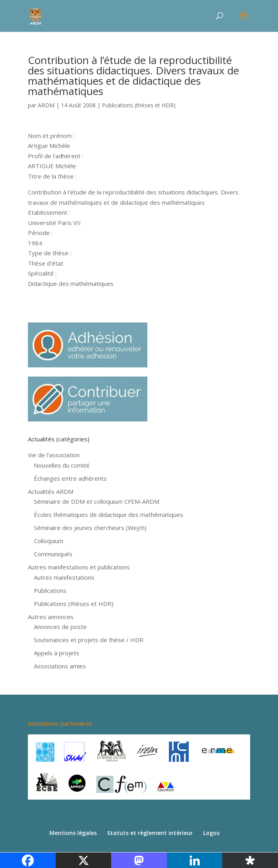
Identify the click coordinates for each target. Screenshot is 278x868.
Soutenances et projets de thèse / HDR (89, 640)
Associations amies (60, 666)
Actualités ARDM (51, 491)
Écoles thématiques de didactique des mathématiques (109, 515)
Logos (211, 833)
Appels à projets (57, 653)
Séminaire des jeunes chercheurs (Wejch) (90, 528)
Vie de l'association (54, 455)
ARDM (46, 105)
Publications (50, 590)
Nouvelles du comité (62, 465)
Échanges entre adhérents (70, 478)
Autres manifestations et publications (79, 567)
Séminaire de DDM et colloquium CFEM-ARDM (97, 501)
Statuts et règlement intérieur (150, 833)
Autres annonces (51, 617)
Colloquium (49, 541)
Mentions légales (73, 833)
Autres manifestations (64, 577)
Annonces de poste (60, 627)
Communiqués (53, 554)
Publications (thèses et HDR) (139, 105)
